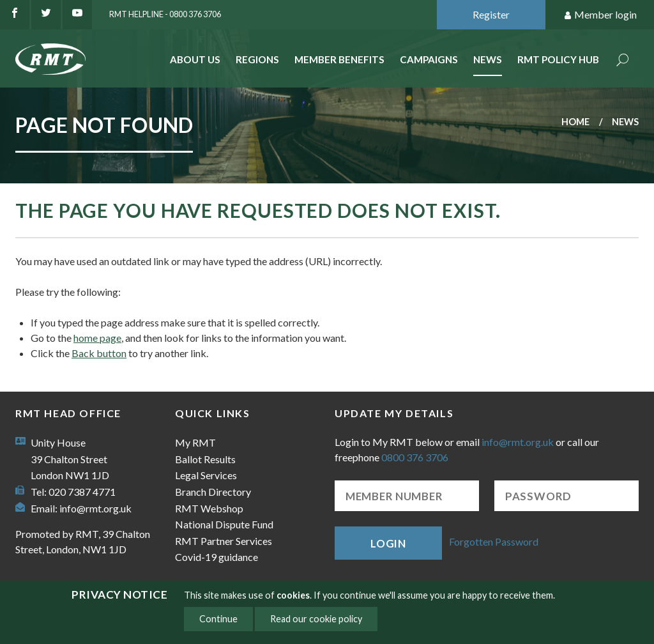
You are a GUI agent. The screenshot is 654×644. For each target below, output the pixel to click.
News (488, 59)
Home (575, 122)
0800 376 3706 (415, 457)
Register (491, 14)
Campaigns (429, 59)
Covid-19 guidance (217, 557)
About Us (195, 59)
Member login (600, 15)
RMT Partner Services (224, 541)
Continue (218, 619)
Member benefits (339, 59)
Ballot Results (205, 459)
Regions (257, 59)
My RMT (195, 442)
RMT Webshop (209, 508)
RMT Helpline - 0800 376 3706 (165, 14)
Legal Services (206, 475)
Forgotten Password (494, 541)
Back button (99, 353)
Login (388, 543)
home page (97, 338)
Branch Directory (213, 492)
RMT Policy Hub (558, 59)
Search (623, 61)
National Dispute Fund (224, 524)
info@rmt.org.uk (95, 508)
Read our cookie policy (316, 619)
